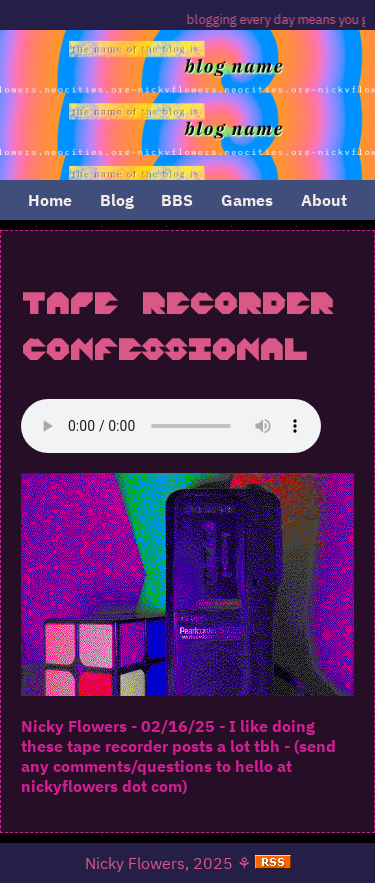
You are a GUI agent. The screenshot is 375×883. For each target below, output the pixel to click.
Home (50, 200)
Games (247, 200)
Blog (117, 200)
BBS (177, 200)
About (324, 200)
